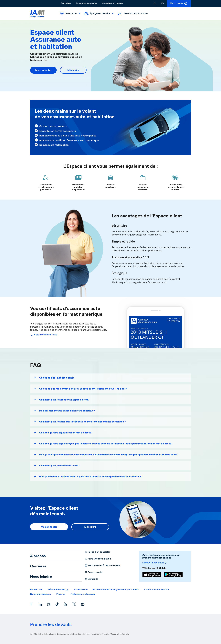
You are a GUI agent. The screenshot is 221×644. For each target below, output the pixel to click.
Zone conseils (93, 572)
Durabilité (91, 579)
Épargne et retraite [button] (99, 14)
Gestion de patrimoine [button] (132, 14)
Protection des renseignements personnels (116, 590)
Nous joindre (41, 576)
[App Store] (152, 575)
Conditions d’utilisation (157, 590)
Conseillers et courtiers (113, 3)
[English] (163, 3)
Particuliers (66, 3)
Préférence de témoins (83, 594)
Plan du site (36, 590)
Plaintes (61, 594)
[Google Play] (173, 575)
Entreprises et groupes (87, 3)
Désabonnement (57, 590)
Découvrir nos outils (155, 563)
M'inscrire (73, 70)
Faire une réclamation (98, 559)
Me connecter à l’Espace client (102, 566)
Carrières (38, 566)
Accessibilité (81, 590)
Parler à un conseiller (97, 552)
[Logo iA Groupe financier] (37, 14)
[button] (155, 3)
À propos (38, 556)
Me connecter (179, 3)
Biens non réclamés (40, 594)
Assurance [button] (70, 14)
